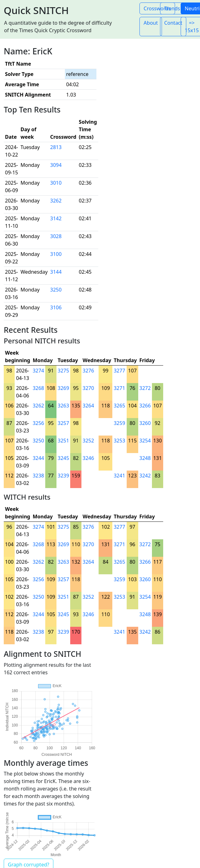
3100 (56, 254)
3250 (56, 290)
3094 (56, 165)
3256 (39, 423)
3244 (39, 458)
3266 (145, 406)
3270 (88, 388)
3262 (56, 201)
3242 (145, 476)
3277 (119, 371)
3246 (88, 458)
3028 (56, 236)
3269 (63, 388)
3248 (145, 458)
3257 (63, 423)
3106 (56, 307)
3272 (145, 388)
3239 (63, 476)
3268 (39, 388)
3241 (119, 476)
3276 (88, 371)
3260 (145, 423)
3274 (39, 371)
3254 (145, 441)
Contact (173, 23)
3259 (119, 423)
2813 (56, 147)
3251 (63, 441)
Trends (172, 8)
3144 (56, 272)
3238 (39, 476)
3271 (119, 388)
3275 (63, 371)
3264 (88, 406)
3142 (56, 218)
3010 (56, 183)
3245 (63, 458)
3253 (119, 441)
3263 (63, 406)
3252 (88, 441)
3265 (119, 406)
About (151, 23)
